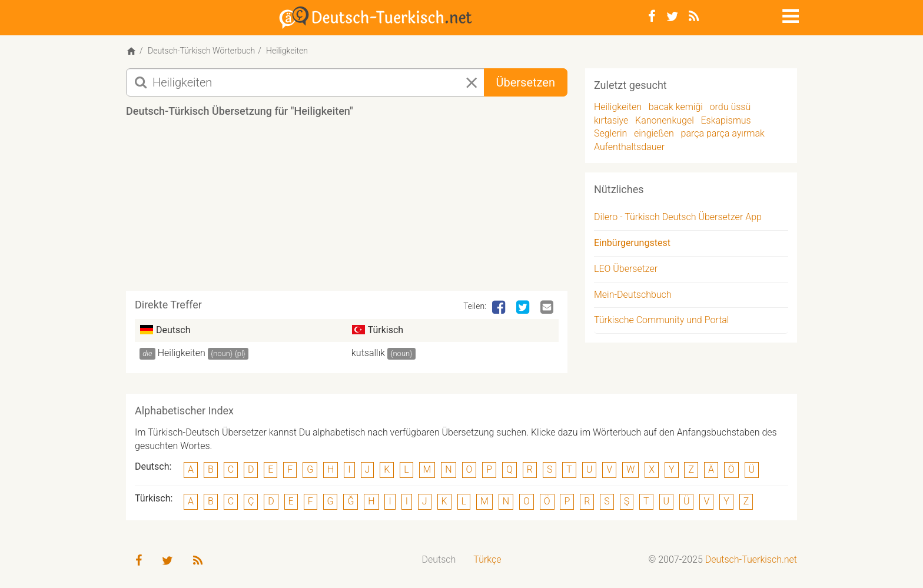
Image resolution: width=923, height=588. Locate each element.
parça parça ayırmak (723, 133)
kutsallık (368, 353)
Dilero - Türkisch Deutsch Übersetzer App (678, 217)
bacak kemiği (676, 107)
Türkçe (487, 559)
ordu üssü (731, 107)
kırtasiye (611, 120)
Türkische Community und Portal (661, 320)
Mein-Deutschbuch (633, 295)
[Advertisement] (347, 208)
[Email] (548, 308)
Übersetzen (526, 82)
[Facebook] (652, 16)
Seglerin (610, 133)
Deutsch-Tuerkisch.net (751, 559)
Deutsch (439, 559)
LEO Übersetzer (626, 269)
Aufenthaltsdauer (629, 147)
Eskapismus (726, 120)
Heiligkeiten (182, 353)
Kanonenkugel (665, 120)
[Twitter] (672, 16)
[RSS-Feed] (694, 16)
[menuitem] (439, 560)
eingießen (654, 133)
